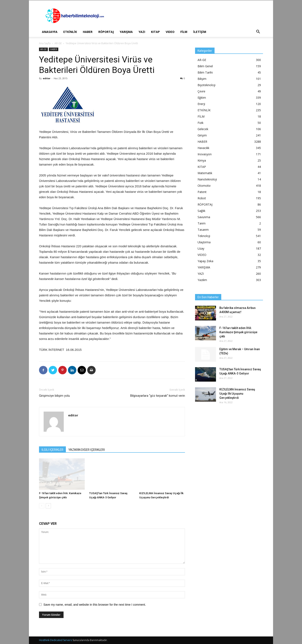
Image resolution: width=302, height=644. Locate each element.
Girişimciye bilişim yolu (54, 396)
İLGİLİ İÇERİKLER (52, 450)
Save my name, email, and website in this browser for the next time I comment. (95, 605)
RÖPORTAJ (106, 32)
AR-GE (58, 43)
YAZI (142, 32)
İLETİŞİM (200, 32)
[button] (258, 32)
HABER (88, 32)
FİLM (184, 32)
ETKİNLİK (70, 32)
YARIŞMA (126, 32)
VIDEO (170, 32)
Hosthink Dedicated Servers (55, 640)
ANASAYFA (50, 32)
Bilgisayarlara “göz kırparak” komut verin (158, 396)
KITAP (155, 32)
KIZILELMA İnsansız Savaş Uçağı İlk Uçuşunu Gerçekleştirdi (237, 394)
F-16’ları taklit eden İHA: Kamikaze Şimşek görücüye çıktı (238, 332)
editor (47, 78)
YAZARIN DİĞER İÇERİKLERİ (87, 450)
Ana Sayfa (45, 43)
